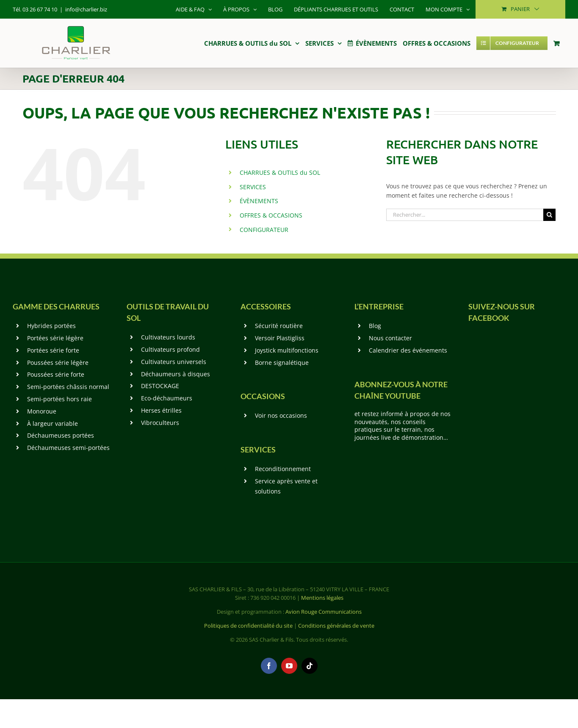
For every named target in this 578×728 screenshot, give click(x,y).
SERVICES (253, 187)
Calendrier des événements (408, 350)
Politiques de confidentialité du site (248, 626)
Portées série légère (55, 338)
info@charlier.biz (86, 9)
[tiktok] (310, 666)
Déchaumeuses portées (61, 435)
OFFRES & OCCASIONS (271, 215)
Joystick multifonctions (287, 350)
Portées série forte (53, 350)
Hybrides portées (51, 326)
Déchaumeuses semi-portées (68, 448)
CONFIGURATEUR (264, 230)
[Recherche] (549, 215)
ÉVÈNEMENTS (259, 201)
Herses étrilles (161, 410)
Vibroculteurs (160, 423)
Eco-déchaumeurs (167, 398)
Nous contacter (390, 338)
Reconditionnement (283, 469)
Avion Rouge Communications (324, 612)
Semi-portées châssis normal (68, 387)
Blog (375, 326)
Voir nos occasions (281, 415)
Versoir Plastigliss (280, 338)
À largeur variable (53, 423)
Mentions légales (322, 598)
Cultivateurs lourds (168, 337)
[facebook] (269, 666)
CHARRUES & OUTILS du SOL (280, 172)
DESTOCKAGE (160, 386)
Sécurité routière (279, 326)
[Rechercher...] (465, 215)
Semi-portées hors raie (59, 399)
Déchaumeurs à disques (176, 374)
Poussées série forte (56, 374)
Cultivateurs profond (170, 349)
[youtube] (289, 666)
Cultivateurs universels (174, 362)
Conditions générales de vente (336, 626)
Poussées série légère (58, 363)
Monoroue (42, 411)
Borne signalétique (282, 363)
